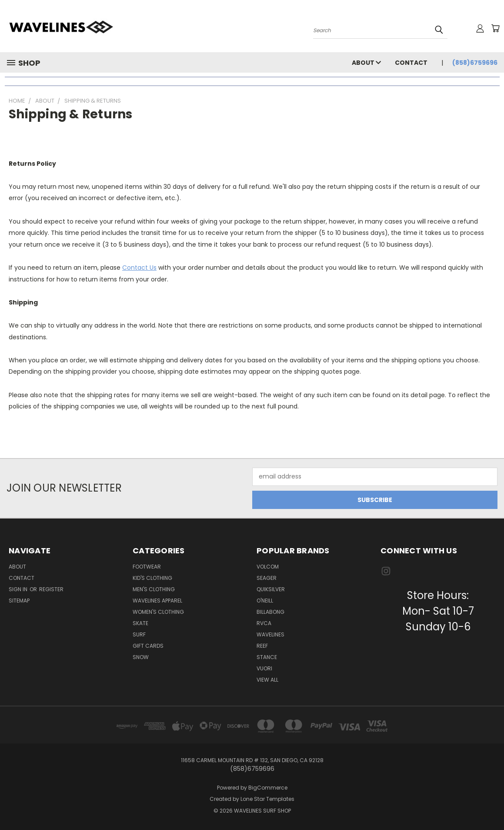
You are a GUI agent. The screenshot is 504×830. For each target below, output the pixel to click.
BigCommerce (268, 788)
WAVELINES (270, 634)
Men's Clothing (154, 589)
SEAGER (267, 578)
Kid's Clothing (152, 578)
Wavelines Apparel (157, 601)
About (366, 63)
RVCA (264, 623)
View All (267, 680)
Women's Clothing (158, 612)
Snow (141, 657)
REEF (262, 646)
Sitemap (19, 601)
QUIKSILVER (271, 589)
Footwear (147, 567)
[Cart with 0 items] (495, 28)
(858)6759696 (475, 63)
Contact (411, 63)
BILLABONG (270, 612)
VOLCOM (268, 567)
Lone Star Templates (267, 799)
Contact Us (139, 268)
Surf (139, 634)
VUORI (264, 668)
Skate (140, 623)
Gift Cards (148, 646)
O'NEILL (265, 601)
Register (51, 589)
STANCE (267, 657)
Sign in (19, 589)
